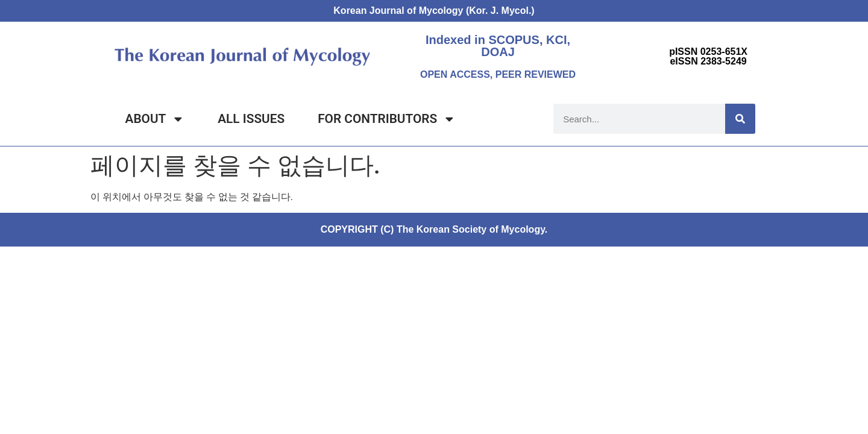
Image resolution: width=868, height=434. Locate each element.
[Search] (740, 119)
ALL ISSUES (251, 119)
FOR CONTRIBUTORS (387, 119)
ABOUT (155, 119)
